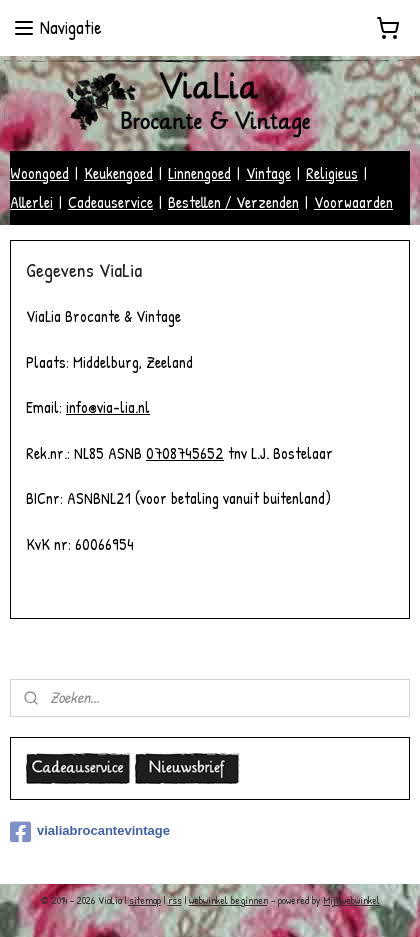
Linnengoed (199, 173)
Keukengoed (118, 173)
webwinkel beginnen (228, 900)
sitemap (145, 900)
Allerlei (31, 202)
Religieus (332, 173)
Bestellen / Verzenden (233, 202)
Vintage (268, 173)
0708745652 (185, 453)
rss (175, 900)
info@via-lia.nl (108, 407)
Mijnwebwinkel (352, 900)
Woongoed (39, 173)
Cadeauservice (110, 202)
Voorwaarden (353, 202)
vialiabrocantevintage (90, 832)
